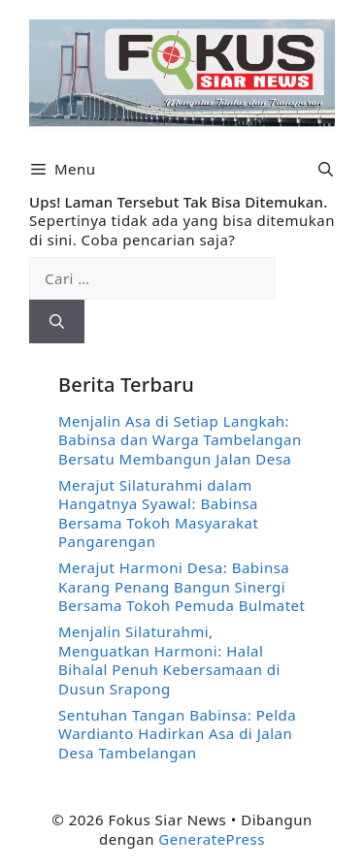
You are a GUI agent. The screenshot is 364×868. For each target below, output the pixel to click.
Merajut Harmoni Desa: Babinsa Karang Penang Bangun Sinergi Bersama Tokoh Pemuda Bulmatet (182, 586)
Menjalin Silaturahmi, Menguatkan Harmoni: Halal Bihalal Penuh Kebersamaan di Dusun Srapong (169, 660)
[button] (326, 169)
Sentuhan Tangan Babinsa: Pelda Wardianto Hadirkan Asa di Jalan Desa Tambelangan (177, 734)
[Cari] (57, 321)
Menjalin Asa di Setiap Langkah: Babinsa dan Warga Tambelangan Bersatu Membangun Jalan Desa (180, 440)
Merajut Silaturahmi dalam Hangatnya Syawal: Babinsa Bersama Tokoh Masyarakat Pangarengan (158, 514)
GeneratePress (212, 839)
